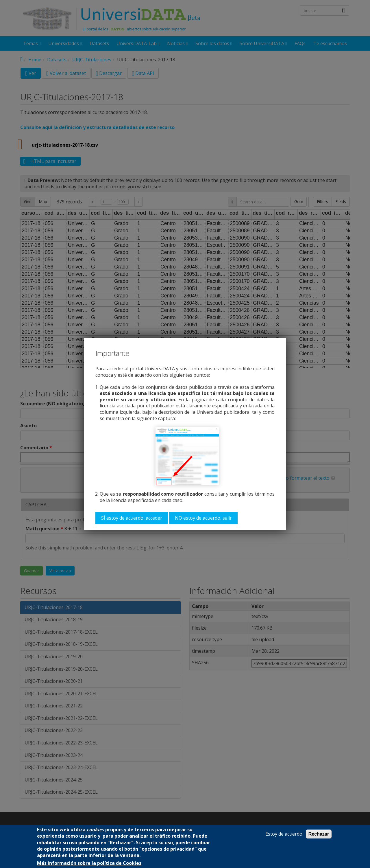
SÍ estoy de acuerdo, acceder (132, 518)
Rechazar (319, 834)
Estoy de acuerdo (284, 834)
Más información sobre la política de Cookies (89, 863)
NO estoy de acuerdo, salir (203, 518)
